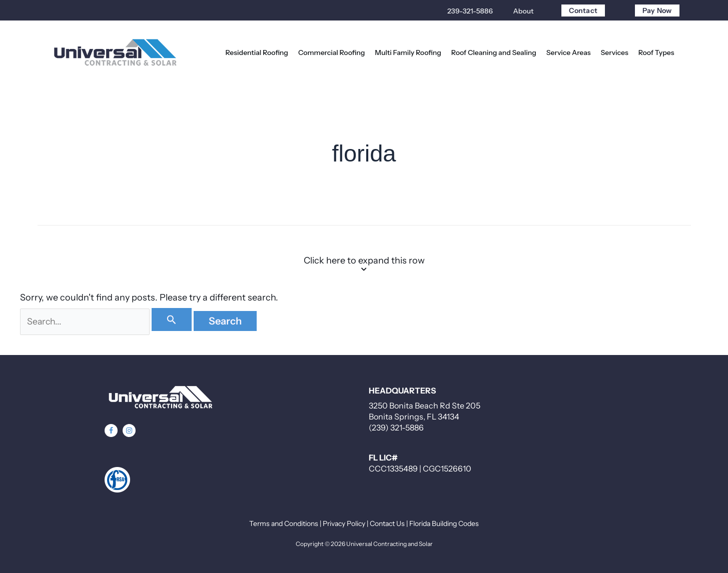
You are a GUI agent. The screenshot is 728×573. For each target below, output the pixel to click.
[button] (111, 430)
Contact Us (387, 523)
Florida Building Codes (444, 523)
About (524, 11)
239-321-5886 (470, 11)
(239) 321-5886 (396, 427)
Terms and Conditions (284, 523)
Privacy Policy (344, 523)
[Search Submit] (174, 319)
